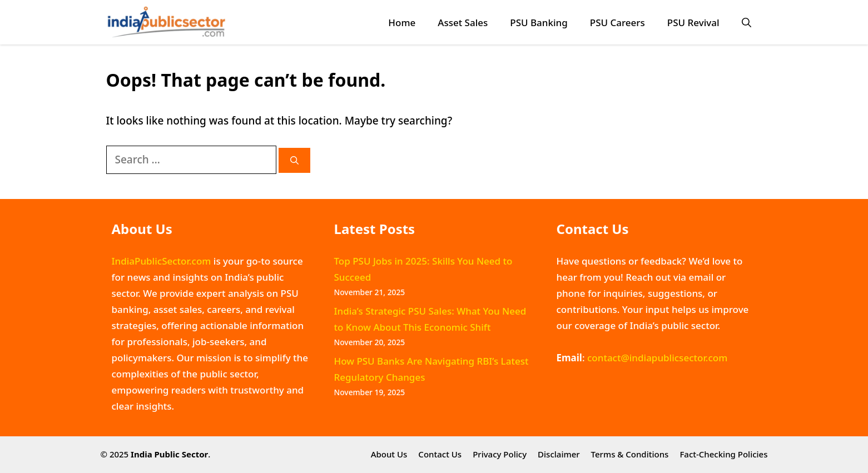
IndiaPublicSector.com (162, 261)
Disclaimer (559, 454)
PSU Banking (539, 23)
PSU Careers (617, 23)
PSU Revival (693, 23)
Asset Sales (463, 23)
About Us (389, 454)
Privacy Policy (500, 454)
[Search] (294, 160)
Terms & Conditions (630, 454)
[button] (747, 23)
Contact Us (440, 454)
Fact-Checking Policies (723, 454)
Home (402, 23)
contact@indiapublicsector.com (657, 358)
